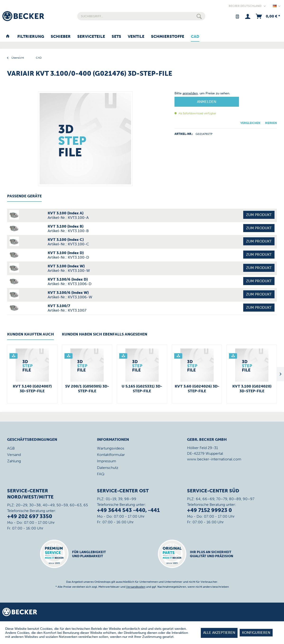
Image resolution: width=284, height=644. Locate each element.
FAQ (101, 474)
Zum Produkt (259, 215)
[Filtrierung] (31, 37)
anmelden (190, 93)
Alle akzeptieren (219, 633)
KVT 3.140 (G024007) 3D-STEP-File (32, 389)
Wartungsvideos (111, 448)
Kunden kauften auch (30, 334)
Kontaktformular (111, 455)
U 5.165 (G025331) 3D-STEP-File (142, 389)
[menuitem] (141, 16)
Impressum (107, 461)
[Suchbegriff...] (141, 16)
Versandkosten (136, 587)
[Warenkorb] (268, 16)
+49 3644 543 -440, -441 (128, 510)
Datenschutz (108, 468)
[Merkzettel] (237, 16)
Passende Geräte (24, 196)
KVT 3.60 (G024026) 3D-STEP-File (197, 389)
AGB (11, 448)
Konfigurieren (256, 633)
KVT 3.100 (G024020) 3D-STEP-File (252, 389)
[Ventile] (136, 37)
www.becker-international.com (214, 459)
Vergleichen (250, 123)
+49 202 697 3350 (30, 516)
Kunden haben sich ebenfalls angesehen (105, 334)
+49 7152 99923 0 (209, 510)
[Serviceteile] (91, 37)
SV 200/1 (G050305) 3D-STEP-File (87, 389)
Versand (14, 455)
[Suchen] (199, 16)
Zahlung (14, 461)
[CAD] (195, 37)
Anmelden (207, 102)
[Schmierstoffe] (168, 37)
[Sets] (116, 37)
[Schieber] (61, 37)
